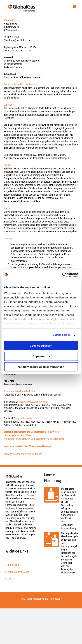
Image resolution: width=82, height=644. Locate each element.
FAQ (10, 579)
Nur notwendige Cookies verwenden (41, 367)
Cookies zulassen (41, 346)
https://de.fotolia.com (26, 418)
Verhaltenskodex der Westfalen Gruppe (23, 454)
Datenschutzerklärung (18, 572)
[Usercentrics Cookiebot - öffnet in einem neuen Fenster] (62, 275)
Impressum (13, 565)
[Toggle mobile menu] (75, 6)
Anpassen (41, 356)
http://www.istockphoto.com (33, 402)
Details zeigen (61, 335)
